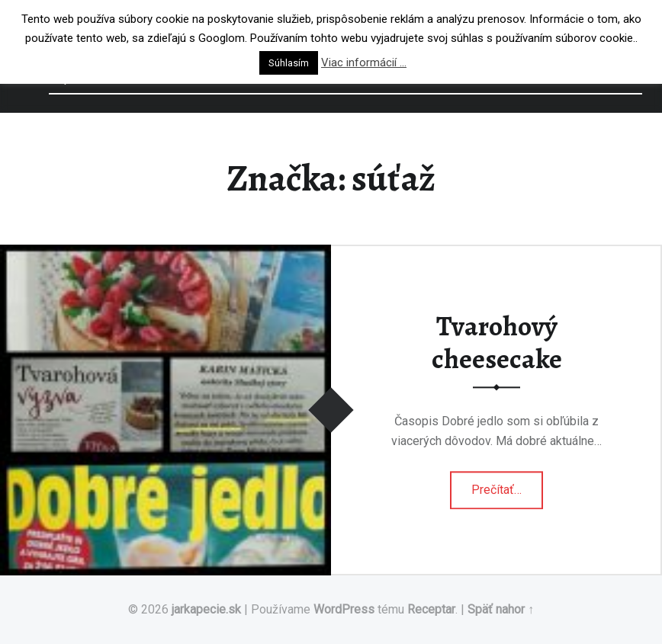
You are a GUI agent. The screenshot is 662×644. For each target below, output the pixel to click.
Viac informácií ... (364, 62)
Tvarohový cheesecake (497, 343)
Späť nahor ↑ (501, 609)
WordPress (344, 609)
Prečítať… (507, 485)
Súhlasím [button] (289, 63)
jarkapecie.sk (206, 609)
